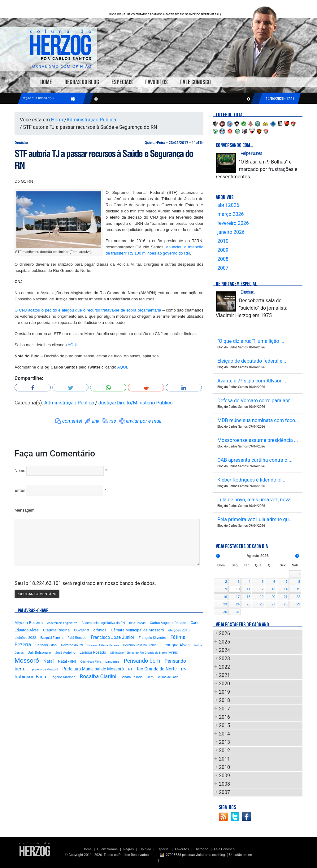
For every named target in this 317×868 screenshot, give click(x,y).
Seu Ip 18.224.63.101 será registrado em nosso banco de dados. (85, 583)
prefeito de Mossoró (45, 669)
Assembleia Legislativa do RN (103, 623)
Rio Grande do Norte (157, 669)
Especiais (122, 82)
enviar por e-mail (144, 421)
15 (298, 589)
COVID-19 (81, 630)
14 (286, 589)
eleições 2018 (179, 630)
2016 (224, 717)
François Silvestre (152, 638)
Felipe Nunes (251, 153)
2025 (224, 642)
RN (184, 669)
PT (130, 669)
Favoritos (156, 82)
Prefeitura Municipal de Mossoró (93, 669)
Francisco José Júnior (113, 637)
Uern (150, 677)
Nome (20, 471)
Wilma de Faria (168, 677)
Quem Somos (107, 849)
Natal (48, 661)
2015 (224, 725)
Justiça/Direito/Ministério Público (136, 403)
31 (238, 612)
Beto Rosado (137, 623)
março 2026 (230, 214)
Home (46, 82)
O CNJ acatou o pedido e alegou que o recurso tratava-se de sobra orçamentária (88, 310)
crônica (100, 630)
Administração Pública (91, 120)
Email (20, 490)
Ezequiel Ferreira (52, 638)
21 (286, 597)
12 (262, 589)
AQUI (72, 345)
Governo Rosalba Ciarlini (140, 645)
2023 (224, 659)
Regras (128, 849)
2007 (223, 268)
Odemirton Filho (91, 662)
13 (273, 589)
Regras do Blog (82, 82)
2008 (223, 259)
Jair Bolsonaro (39, 652)
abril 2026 (228, 205)
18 (249, 597)
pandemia (112, 662)
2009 (223, 250)
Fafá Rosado (77, 638)
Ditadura (247, 292)
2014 (224, 734)
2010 (223, 241)
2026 (224, 633)
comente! (72, 421)
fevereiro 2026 (233, 223)
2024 (224, 650)
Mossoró (27, 661)
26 (262, 604)
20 (273, 597)
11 (249, 589)
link (96, 421)
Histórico (202, 849)
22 (298, 597)
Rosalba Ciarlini (98, 676)
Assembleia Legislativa (62, 623)
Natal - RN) (67, 661)
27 (273, 604)
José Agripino (65, 653)
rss (113, 421)
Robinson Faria (30, 677)
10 (238, 589)
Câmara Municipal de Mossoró (137, 630)
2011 (224, 759)
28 (286, 604)
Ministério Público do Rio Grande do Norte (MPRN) (144, 653)
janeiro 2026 (231, 232)
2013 (224, 742)
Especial (163, 849)
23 (225, 604)
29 (298, 604)
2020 (224, 684)
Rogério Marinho (63, 677)
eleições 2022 (25, 638)
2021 (224, 675)
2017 (224, 709)
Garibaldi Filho (46, 645)
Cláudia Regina (56, 630)
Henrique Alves (176, 645)
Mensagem (24, 510)
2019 (224, 692)
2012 (224, 750)
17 (238, 597)
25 (249, 604)
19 (262, 597)
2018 (224, 700)
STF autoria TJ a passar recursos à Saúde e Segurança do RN (104, 159)
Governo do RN (72, 645)
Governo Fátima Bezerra (103, 645)
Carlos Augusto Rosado (168, 623)
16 (225, 597)
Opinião (145, 849)
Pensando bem (142, 661)
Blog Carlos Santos (60, 49)
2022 (224, 667)
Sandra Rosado (132, 677)
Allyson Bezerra (29, 623)
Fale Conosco (195, 82)
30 (225, 612)
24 (238, 604)
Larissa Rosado (93, 652)
